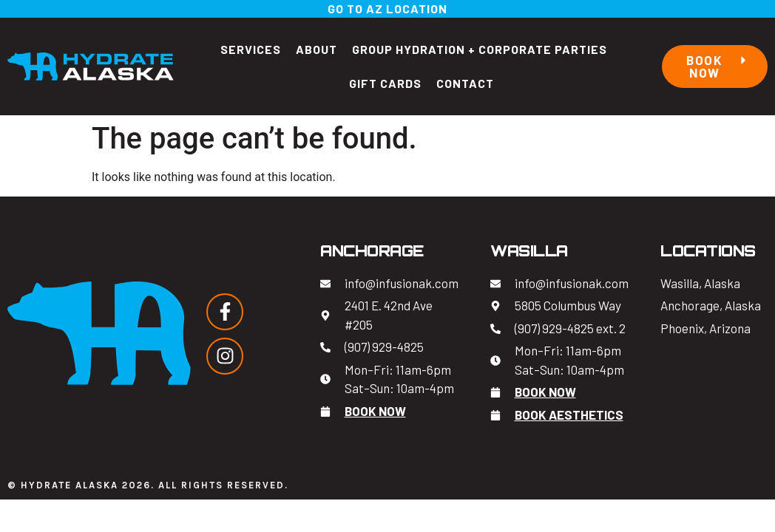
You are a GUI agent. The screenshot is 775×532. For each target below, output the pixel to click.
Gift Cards (385, 83)
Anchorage (372, 251)
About (317, 49)
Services (251, 49)
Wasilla (529, 251)
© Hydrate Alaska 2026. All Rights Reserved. (148, 485)
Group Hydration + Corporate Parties (480, 49)
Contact (465, 83)
